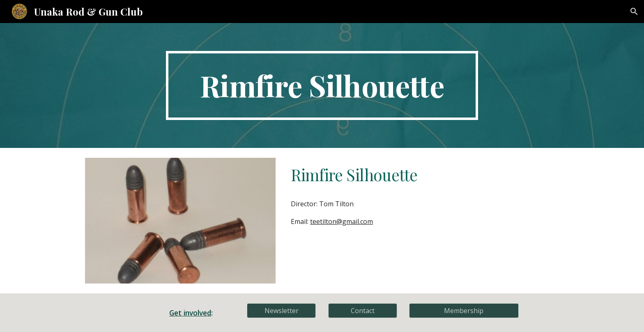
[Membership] (464, 311)
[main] (322, 85)
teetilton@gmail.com (342, 221)
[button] (634, 12)
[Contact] (363, 311)
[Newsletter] (281, 311)
